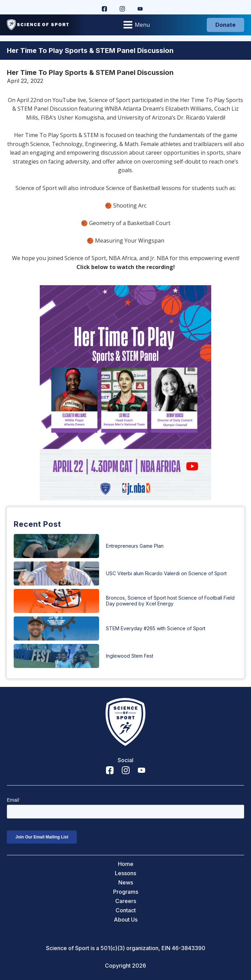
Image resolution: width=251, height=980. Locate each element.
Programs (126, 892)
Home (126, 864)
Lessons (125, 873)
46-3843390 (189, 948)
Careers (126, 901)
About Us (126, 920)
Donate (225, 25)
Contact (126, 910)
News (126, 883)
